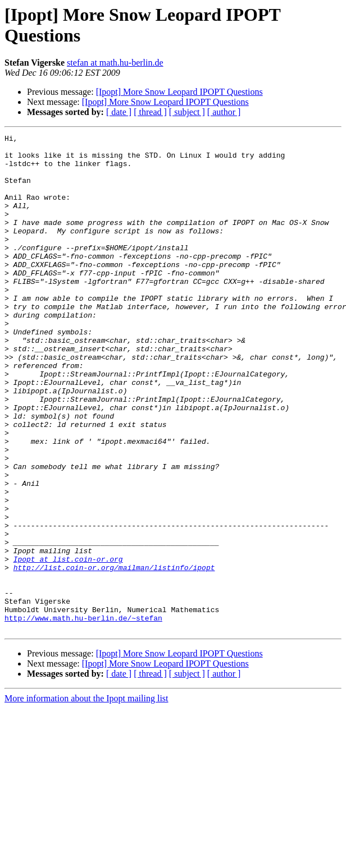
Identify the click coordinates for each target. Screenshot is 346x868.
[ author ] (224, 112)
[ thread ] (150, 112)
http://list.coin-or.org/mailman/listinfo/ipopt (114, 655)
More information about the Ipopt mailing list (86, 798)
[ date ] (119, 112)
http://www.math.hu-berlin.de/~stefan (83, 715)
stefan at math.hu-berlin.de (115, 63)
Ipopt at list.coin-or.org (68, 645)
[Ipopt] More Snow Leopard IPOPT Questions (179, 92)
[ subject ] (187, 112)
